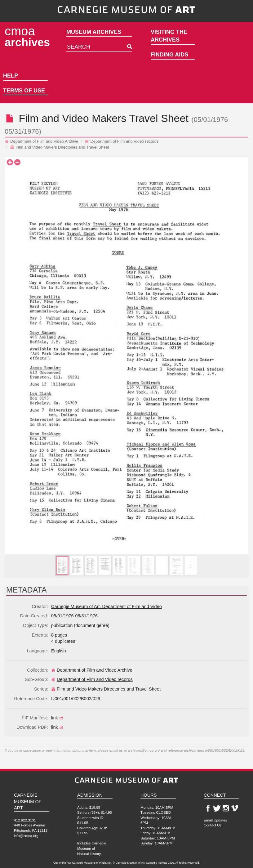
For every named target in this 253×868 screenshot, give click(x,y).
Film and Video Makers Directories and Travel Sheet (59, 147)
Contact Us (213, 825)
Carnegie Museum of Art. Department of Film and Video (107, 606)
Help (11, 76)
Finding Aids (169, 55)
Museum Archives (94, 32)
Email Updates (215, 820)
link (58, 718)
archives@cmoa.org (144, 750)
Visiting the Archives (169, 36)
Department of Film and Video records (122, 141)
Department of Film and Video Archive (42, 141)
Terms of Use (24, 91)
